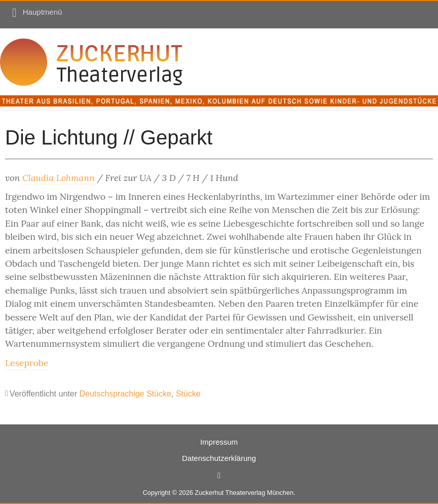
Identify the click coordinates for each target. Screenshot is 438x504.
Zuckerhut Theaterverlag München (244, 493)
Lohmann (76, 178)
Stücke (188, 394)
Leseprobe (27, 363)
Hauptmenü (43, 12)
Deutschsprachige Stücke (125, 394)
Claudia (39, 178)
